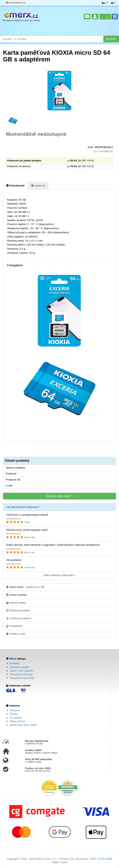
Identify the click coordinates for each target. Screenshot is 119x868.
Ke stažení (16, 718)
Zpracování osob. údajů (23, 725)
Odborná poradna (18, 610)
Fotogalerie (14, 626)
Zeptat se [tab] (38, 185)
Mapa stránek (17, 721)
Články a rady (16, 634)
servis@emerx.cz (16, 3)
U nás (9, 486)
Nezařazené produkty (22, 678)
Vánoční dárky (16, 603)
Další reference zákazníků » (59, 575)
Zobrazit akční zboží (59, 496)
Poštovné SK (13, 480)
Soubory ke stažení (19, 618)
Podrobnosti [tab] (15, 185)
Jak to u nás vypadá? (22, 671)
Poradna (15, 710)
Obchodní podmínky (21, 674)
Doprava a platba (19, 667)
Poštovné (11, 474)
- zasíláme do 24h (25, 587)
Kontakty (15, 663)
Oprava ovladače (15, 468)
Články (14, 714)
